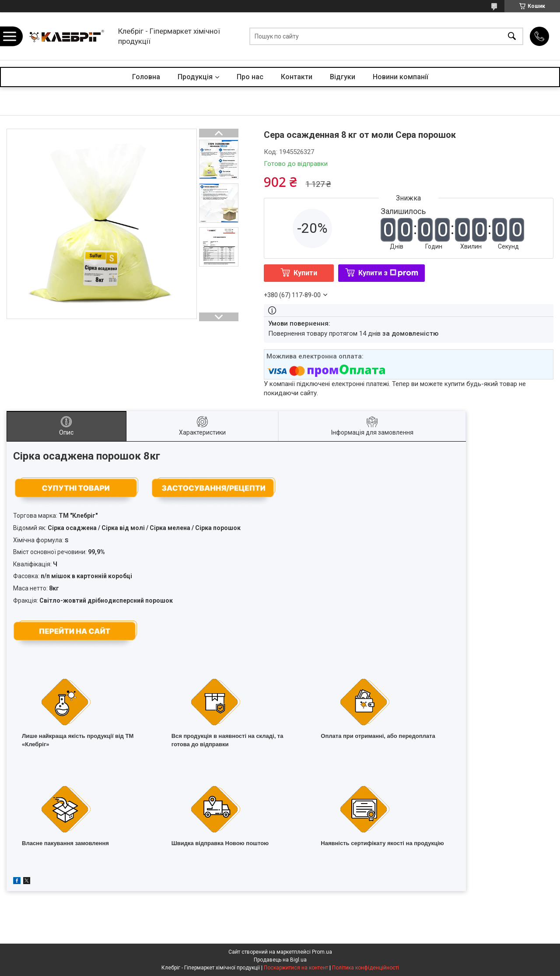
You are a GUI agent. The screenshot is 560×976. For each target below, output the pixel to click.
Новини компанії (401, 77)
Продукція (195, 77)
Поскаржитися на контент (296, 968)
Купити (305, 273)
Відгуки (343, 77)
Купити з (388, 273)
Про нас (250, 77)
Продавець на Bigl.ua (280, 960)
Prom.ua (322, 952)
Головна (146, 77)
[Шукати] (512, 36)
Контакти (297, 77)
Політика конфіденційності (366, 968)
